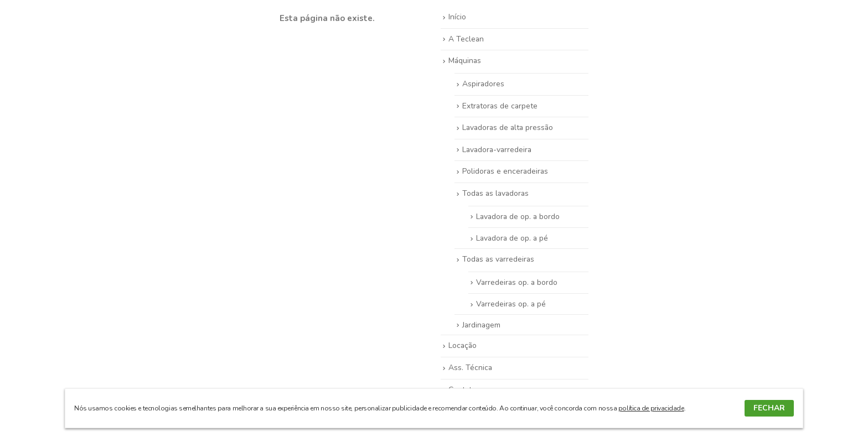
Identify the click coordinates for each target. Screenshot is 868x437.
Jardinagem (481, 325)
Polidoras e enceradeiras (505, 171)
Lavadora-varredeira (497, 150)
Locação (463, 345)
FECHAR (769, 408)
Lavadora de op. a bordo (518, 217)
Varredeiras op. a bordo (517, 282)
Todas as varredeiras (498, 259)
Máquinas (465, 61)
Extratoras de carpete (500, 106)
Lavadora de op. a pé (512, 238)
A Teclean (466, 39)
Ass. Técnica (470, 368)
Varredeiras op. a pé (511, 304)
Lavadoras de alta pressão (508, 128)
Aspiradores (483, 84)
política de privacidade (651, 408)
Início (457, 17)
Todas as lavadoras (495, 193)
